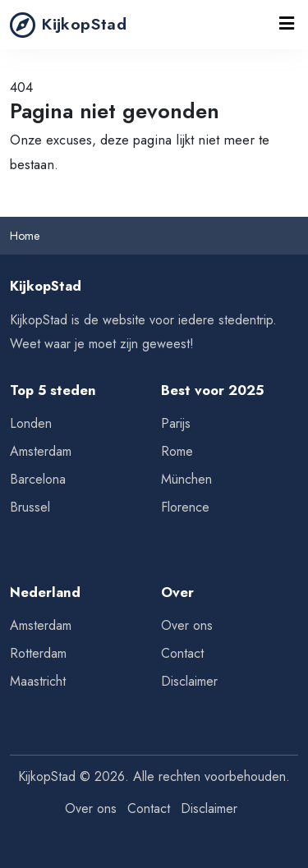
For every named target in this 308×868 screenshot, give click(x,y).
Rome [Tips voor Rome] (177, 451)
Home (25, 236)
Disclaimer (189, 681)
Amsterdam (41, 625)
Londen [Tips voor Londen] (31, 423)
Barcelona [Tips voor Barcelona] (38, 479)
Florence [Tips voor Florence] (185, 507)
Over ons (187, 625)
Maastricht (38, 681)
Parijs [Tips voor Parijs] (176, 423)
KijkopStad (68, 25)
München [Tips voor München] (186, 479)
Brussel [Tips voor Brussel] (30, 507)
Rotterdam (38, 653)
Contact (182, 653)
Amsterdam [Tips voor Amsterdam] (41, 451)
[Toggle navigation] (287, 25)
